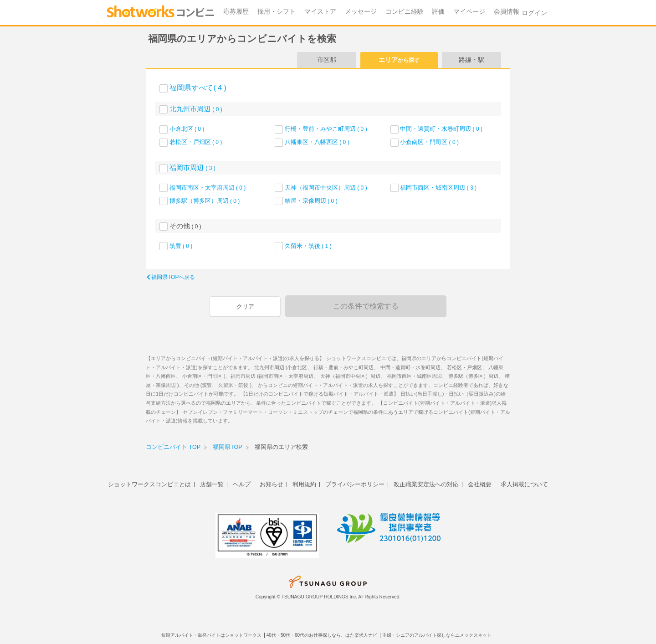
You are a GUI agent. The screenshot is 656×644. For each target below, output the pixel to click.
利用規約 (304, 484)
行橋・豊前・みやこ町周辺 (326, 129)
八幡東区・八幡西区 (317, 142)
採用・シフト (277, 12)
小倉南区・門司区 (429, 142)
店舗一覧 (212, 484)
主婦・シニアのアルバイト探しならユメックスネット (437, 635)
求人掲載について (524, 484)
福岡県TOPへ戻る (173, 277)
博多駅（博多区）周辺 (205, 201)
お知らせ (272, 484)
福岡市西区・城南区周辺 (438, 188)
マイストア (320, 12)
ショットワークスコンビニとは (149, 484)
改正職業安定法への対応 (426, 484)
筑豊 (181, 246)
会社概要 (480, 484)
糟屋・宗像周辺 (311, 201)
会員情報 (507, 12)
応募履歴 (236, 12)
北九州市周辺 (196, 109)
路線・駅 (471, 60)
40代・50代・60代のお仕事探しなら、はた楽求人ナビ (322, 635)
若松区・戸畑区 (196, 142)
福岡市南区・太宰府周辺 (208, 188)
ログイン (534, 13)
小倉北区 (187, 129)
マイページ (469, 12)
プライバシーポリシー (355, 484)
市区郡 (327, 60)
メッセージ (361, 12)
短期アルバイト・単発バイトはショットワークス (211, 635)
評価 (438, 12)
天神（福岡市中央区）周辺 (326, 188)
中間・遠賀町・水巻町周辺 (441, 129)
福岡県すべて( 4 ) (198, 88)
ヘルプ (242, 484)
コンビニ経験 (405, 12)
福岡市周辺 (192, 167)
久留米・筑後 (308, 246)
